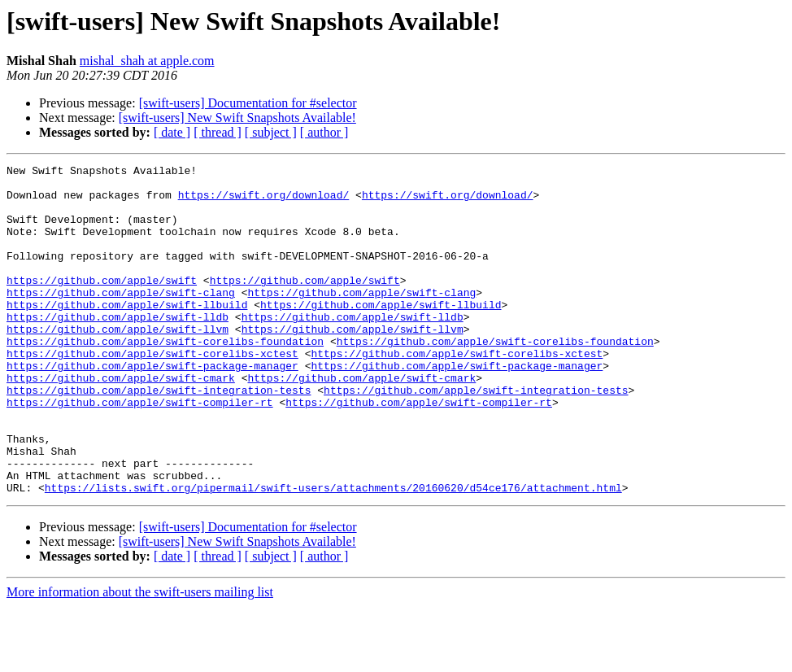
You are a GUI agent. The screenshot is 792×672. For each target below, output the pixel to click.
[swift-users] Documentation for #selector (248, 103)
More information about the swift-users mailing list (140, 658)
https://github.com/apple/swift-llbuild (127, 334)
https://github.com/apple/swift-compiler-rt (140, 451)
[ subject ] (271, 132)
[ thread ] (218, 132)
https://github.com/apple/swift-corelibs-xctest (152, 392)
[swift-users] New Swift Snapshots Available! (237, 118)
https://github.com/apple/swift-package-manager (152, 407)
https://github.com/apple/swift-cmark (121, 421)
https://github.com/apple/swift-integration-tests (159, 436)
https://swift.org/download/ (264, 202)
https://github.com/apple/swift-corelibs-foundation (165, 377)
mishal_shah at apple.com (147, 61)
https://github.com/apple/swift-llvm (117, 363)
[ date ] (172, 132)
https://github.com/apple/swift (102, 304)
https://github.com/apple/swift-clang (121, 319)
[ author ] (324, 132)
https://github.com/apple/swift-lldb (117, 348)
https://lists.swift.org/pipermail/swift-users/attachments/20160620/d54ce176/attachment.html (333, 553)
